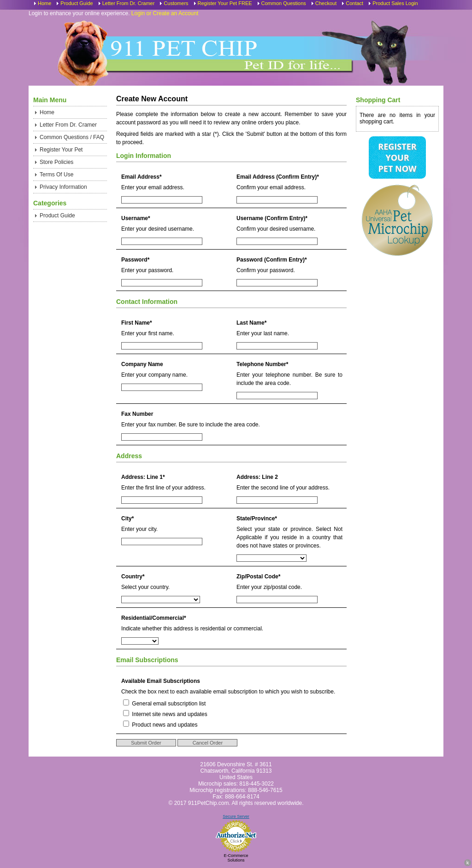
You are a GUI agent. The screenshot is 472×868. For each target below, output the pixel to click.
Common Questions (284, 3)
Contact (354, 3)
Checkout (326, 3)
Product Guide (77, 3)
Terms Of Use (56, 175)
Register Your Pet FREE (225, 3)
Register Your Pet (61, 150)
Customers (176, 3)
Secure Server (236, 816)
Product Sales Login (395, 3)
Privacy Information (63, 187)
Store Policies (56, 162)
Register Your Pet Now (397, 157)
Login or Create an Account (165, 13)
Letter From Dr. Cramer (129, 3)
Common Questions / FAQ (72, 137)
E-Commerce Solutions (236, 858)
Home (44, 3)
